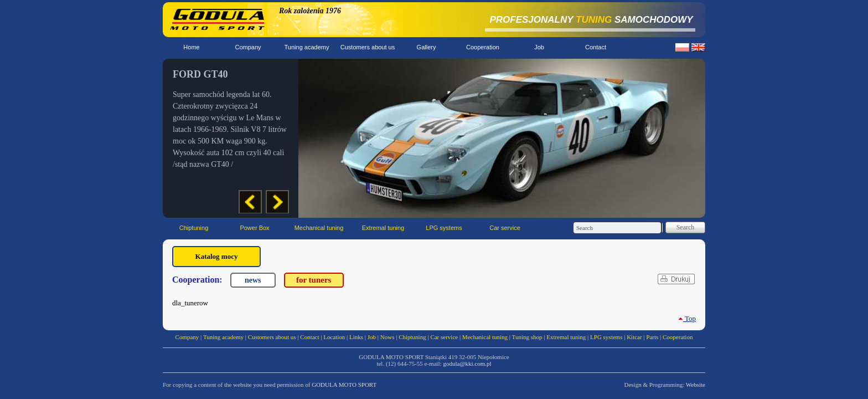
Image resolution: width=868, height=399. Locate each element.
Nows (387, 337)
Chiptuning (194, 228)
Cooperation (483, 47)
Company (248, 47)
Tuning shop (527, 337)
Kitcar (634, 337)
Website (696, 385)
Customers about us (368, 47)
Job (539, 47)
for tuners (314, 280)
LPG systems (444, 228)
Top (687, 318)
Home (191, 47)
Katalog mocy (217, 256)
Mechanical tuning (319, 228)
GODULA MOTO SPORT (344, 385)
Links (356, 337)
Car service (505, 228)
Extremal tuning (383, 228)
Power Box (254, 228)
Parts (652, 337)
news (253, 280)
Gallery (427, 47)
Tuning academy (307, 47)
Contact (596, 47)
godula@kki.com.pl (467, 364)
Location (334, 337)
